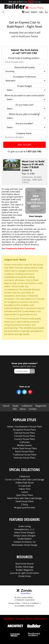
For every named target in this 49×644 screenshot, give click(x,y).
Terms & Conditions (31, 603)
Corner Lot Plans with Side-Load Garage (25, 480)
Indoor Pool (24, 489)
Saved (26, 12)
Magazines (41, 406)
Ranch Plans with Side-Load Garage (25, 498)
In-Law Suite (24, 486)
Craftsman (24, 442)
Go (32, 371)
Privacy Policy (14, 603)
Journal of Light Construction (25, 573)
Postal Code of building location (24, 58)
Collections (27, 406)
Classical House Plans (24, 433)
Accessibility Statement (24, 606)
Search (6, 406)
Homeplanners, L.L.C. (24, 529)
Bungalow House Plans (25, 430)
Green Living (24, 526)
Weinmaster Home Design (24, 545)
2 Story (24, 504)
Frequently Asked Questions (20, 248)
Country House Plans (24, 439)
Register (34, 12)
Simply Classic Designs (25, 536)
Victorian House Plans (24, 458)
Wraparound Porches (24, 508)
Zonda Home (24, 576)
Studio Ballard (24, 539)
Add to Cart (25, 145)
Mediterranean (24, 445)
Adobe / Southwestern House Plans (25, 427)
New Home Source (24, 564)
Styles (16, 406)
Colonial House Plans (24, 436)
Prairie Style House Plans (25, 448)
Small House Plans (25, 501)
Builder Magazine (25, 570)
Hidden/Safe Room (25, 483)
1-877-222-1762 (28, 53)
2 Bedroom (24, 476)
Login (41, 12)
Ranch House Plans (25, 451)
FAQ (15, 409)
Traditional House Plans (24, 455)
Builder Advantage (25, 567)
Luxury (25, 492)
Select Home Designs (25, 532)
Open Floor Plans (24, 495)
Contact (33, 409)
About (23, 409)
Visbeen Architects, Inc (25, 542)
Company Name (24, 133)
